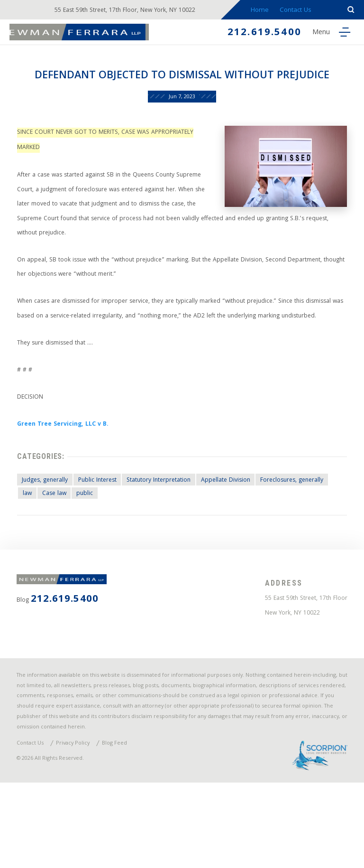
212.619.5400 (259, 34)
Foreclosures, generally (58, 547)
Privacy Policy (79, 825)
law (109, 547)
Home (264, 11)
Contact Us (300, 11)
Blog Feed (124, 825)
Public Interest (106, 533)
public (172, 547)
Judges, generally (49, 533)
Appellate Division (243, 533)
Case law (138, 547)
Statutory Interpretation (172, 533)
